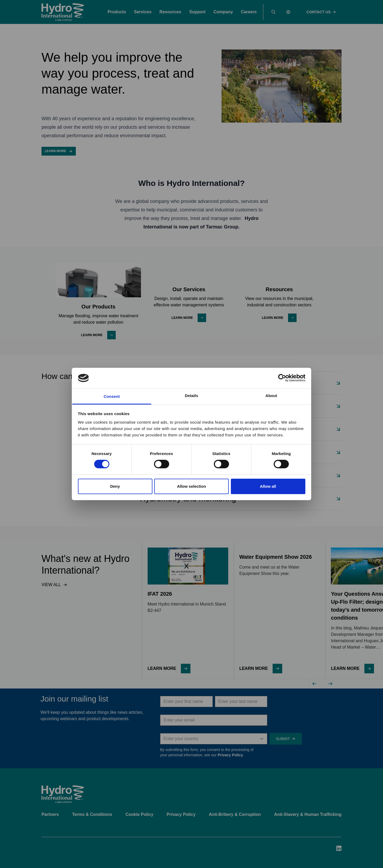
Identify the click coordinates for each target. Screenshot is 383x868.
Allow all (268, 486)
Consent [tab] (112, 396)
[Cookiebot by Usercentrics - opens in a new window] (282, 378)
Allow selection (191, 486)
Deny (115, 486)
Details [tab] (191, 396)
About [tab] (271, 396)
